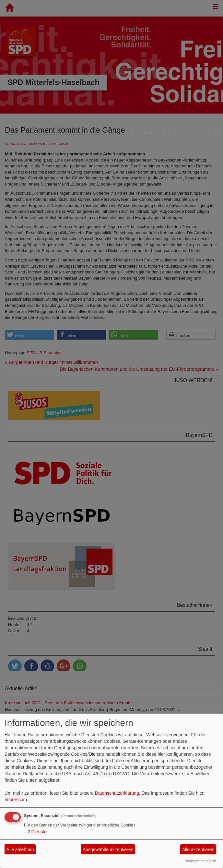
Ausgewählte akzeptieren (108, 850)
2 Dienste (35, 832)
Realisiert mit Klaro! (200, 861)
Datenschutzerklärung (117, 793)
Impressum (16, 800)
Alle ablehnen (20, 850)
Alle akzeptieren (198, 850)
